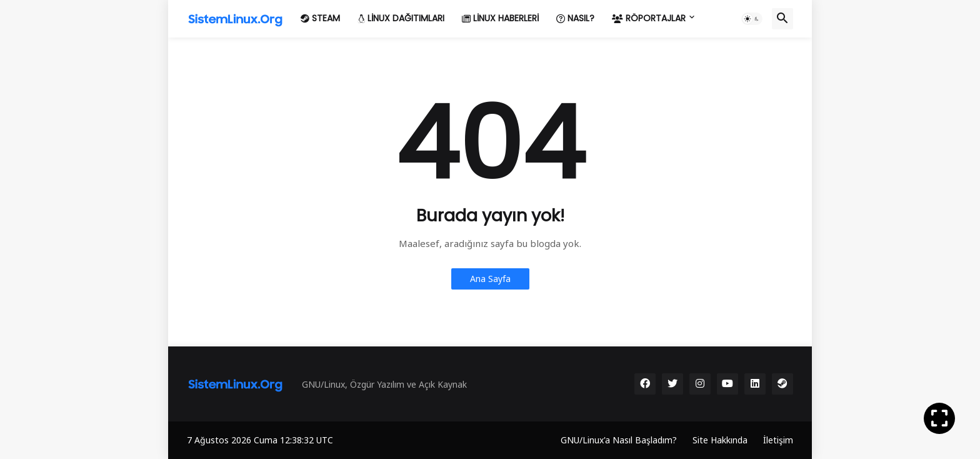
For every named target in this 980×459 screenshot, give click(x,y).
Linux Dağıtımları (401, 18)
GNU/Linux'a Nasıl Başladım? (619, 440)
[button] (752, 19)
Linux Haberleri (500, 18)
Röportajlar (649, 18)
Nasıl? (575, 18)
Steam (320, 18)
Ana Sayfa (490, 279)
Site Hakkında (720, 440)
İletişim (778, 440)
